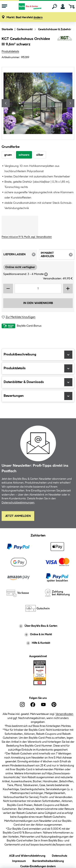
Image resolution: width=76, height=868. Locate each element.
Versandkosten (64, 714)
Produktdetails (10, 52)
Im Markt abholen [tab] (58, 255)
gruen (8, 155)
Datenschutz (59, 855)
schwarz (24, 155)
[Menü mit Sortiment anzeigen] (4, 6)
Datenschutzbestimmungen (18, 503)
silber (40, 155)
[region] (38, 103)
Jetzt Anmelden (18, 516)
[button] (25, 18)
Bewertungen (38, 396)
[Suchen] (55, 6)
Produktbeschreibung (38, 355)
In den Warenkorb (38, 303)
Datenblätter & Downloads (38, 382)
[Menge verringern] (8, 289)
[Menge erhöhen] (68, 289)
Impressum (19, 860)
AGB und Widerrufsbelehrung (27, 855)
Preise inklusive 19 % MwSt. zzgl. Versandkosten (27, 237)
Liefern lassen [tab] (20, 256)
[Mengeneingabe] (38, 289)
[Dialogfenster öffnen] (46, 274)
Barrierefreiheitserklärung (48, 860)
